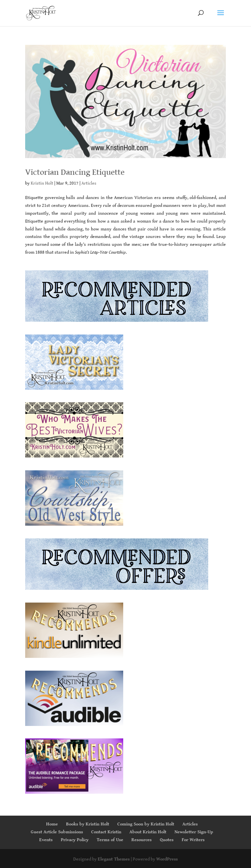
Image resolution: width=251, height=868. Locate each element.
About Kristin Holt (148, 832)
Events (46, 840)
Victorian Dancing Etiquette (75, 172)
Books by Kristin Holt (88, 824)
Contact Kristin (106, 832)
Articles (89, 183)
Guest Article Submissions (57, 832)
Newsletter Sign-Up (194, 832)
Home (52, 824)
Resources (142, 840)
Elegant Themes (114, 859)
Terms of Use (110, 840)
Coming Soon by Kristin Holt (146, 824)
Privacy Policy (75, 840)
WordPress (167, 859)
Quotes (167, 840)
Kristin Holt (42, 183)
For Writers (193, 840)
